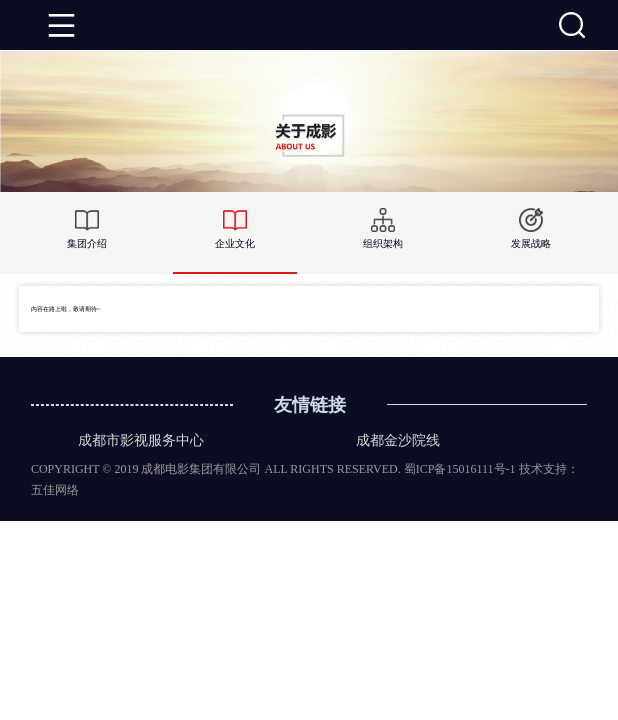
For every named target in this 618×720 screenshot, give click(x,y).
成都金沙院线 (398, 440)
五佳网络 (55, 490)
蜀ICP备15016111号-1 (460, 469)
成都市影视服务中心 (141, 440)
